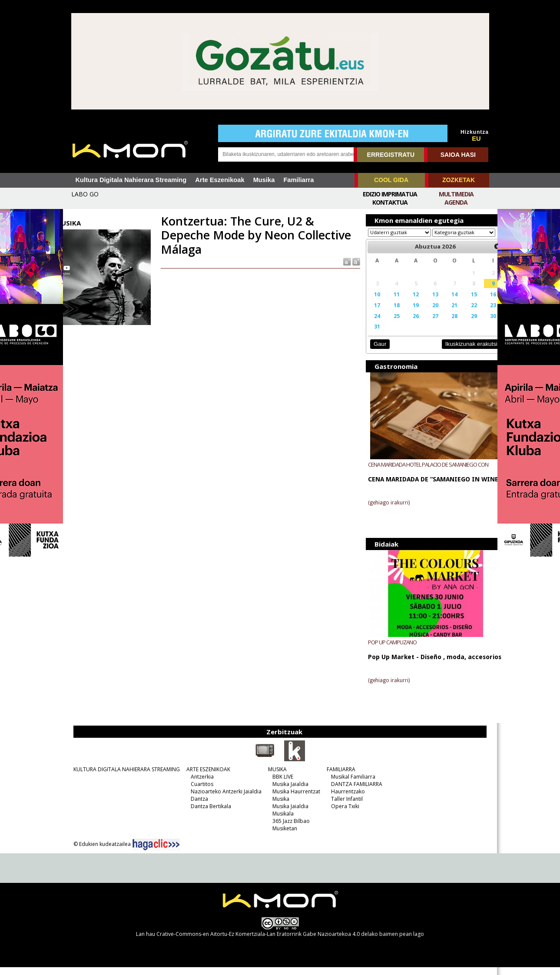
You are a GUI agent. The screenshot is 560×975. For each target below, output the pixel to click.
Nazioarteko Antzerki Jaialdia (221, 799)
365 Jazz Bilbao (286, 829)
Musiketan (280, 836)
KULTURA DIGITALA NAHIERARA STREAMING (122, 777)
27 (426, 324)
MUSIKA (273, 777)
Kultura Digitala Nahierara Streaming (131, 180)
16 (480, 302)
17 (371, 313)
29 (462, 324)
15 (462, 302)
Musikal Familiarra (348, 784)
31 (371, 335)
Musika (264, 180)
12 (408, 302)
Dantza (195, 807)
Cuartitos (197, 792)
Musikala (278, 821)
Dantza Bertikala (206, 814)
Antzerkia (197, 784)
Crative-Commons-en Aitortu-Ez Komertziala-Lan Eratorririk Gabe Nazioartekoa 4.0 (258, 942)
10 (371, 302)
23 (480, 313)
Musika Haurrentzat (292, 799)
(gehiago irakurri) (384, 511)
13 (426, 302)
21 (444, 313)
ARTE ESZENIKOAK (204, 777)
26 (408, 324)
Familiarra (298, 180)
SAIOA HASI (458, 155)
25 (389, 324)
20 (426, 313)
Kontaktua (390, 202)
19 (408, 313)
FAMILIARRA (336, 777)
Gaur (375, 352)
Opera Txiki (340, 814)
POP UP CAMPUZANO (387, 650)
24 (371, 324)
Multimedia (456, 194)
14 (444, 302)
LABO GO (85, 194)
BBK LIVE (278, 784)
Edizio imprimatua (390, 194)
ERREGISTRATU (391, 155)
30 (480, 324)
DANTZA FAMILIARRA (352, 792)
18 (389, 313)
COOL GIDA (391, 180)
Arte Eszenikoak (220, 180)
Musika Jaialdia (286, 792)
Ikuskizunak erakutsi (457, 352)
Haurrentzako (343, 799)
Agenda (456, 202)
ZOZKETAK (459, 180)
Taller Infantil (342, 807)
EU (476, 139)
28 (444, 324)
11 (389, 302)
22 (462, 313)
